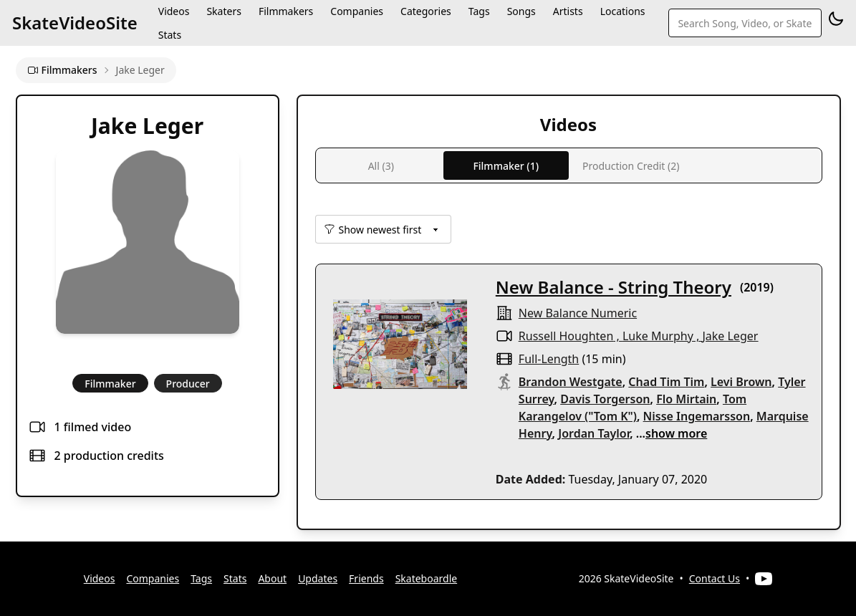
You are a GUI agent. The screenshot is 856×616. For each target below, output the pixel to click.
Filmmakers (62, 70)
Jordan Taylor (594, 433)
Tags (201, 578)
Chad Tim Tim (666, 382)
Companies (153, 578)
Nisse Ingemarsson (697, 416)
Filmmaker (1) (506, 166)
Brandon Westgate (571, 382)
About (272, 578)
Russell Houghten (566, 336)
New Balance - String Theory (614, 287)
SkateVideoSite (75, 23)
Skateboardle (427, 578)
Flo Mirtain (686, 399)
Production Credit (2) (631, 166)
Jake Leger (730, 336)
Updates (318, 578)
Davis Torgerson (605, 399)
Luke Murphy (658, 336)
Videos (100, 578)
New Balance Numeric (578, 313)
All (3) (381, 166)
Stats (170, 35)
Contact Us (715, 578)
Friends (366, 578)
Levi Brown (741, 382)
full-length (549, 359)
